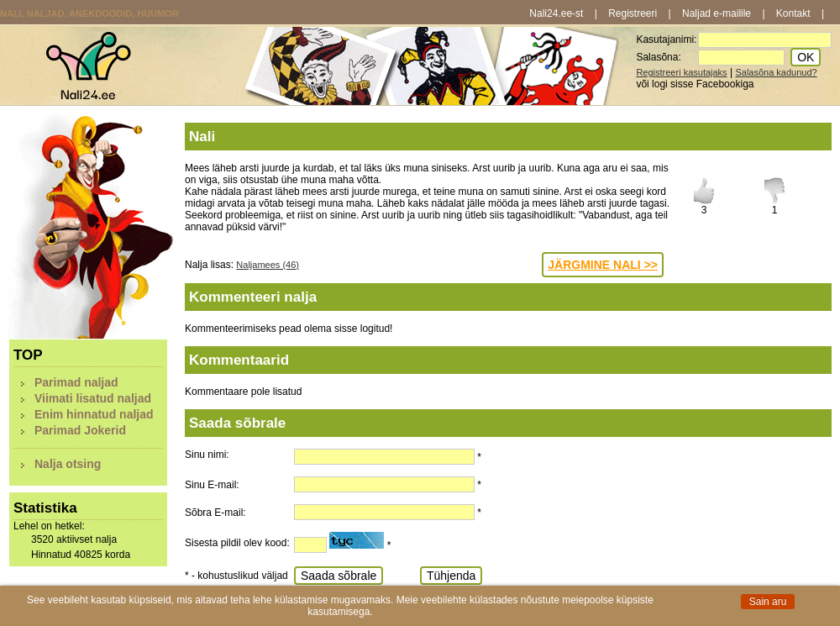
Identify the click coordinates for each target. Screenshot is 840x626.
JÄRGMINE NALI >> (603, 265)
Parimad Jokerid (80, 430)
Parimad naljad (76, 382)
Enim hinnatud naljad (94, 414)
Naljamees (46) (268, 265)
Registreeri (633, 13)
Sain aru (768, 602)
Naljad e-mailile (717, 13)
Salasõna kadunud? (776, 72)
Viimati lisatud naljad (93, 398)
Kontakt (793, 13)
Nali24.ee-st (556, 13)
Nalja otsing (68, 464)
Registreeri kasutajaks (681, 72)
